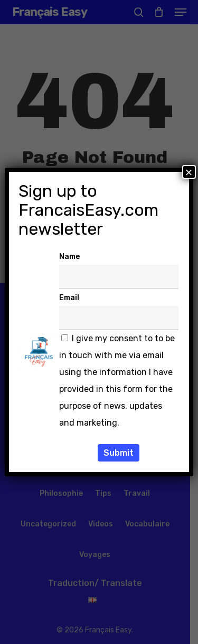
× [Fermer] (189, 172)
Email (69, 298)
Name (69, 257)
